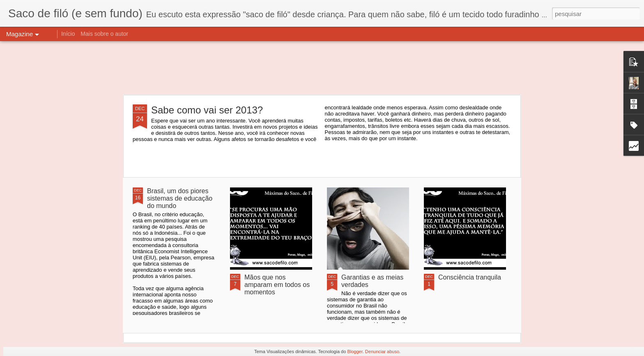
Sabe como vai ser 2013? (207, 110)
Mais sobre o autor (104, 34)
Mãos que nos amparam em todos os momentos (277, 285)
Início (68, 34)
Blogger (355, 351)
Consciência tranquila (470, 277)
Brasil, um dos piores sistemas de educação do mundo (180, 198)
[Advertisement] (322, 68)
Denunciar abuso (382, 351)
